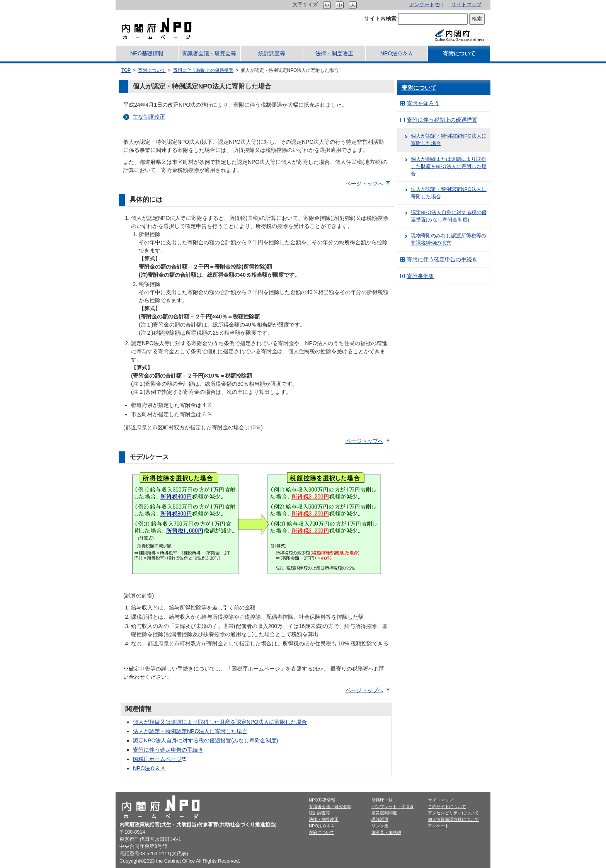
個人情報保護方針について (453, 819)
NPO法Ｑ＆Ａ (397, 53)
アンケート (422, 5)
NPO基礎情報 (147, 53)
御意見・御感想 (386, 832)
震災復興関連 (384, 813)
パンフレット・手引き (393, 807)
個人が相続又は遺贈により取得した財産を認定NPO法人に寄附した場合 (220, 722)
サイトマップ (466, 5)
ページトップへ (364, 184)
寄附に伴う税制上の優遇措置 (203, 70)
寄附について (459, 53)
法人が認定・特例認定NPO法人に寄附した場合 (190, 731)
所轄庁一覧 (382, 800)
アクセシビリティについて (453, 813)
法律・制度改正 (334, 53)
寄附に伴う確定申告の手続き (168, 750)
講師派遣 (380, 819)
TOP (126, 70)
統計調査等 (272, 53)
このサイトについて (447, 807)
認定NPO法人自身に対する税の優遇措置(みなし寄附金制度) (206, 740)
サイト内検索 (380, 19)
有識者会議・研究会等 (209, 53)
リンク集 (380, 826)
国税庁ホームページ (157, 759)
